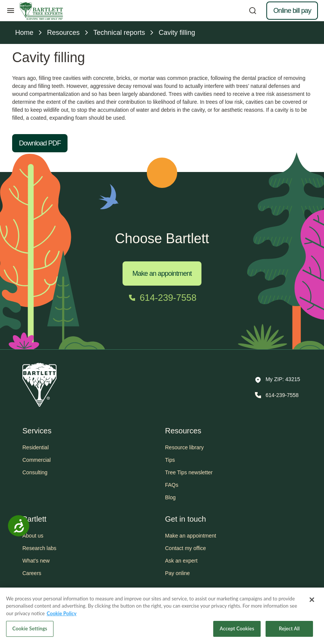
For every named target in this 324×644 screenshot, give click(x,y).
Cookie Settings (30, 631)
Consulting (35, 472)
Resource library (184, 447)
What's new (36, 561)
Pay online (177, 573)
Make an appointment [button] (191, 536)
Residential (35, 447)
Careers (32, 573)
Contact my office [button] (186, 548)
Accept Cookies (237, 631)
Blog (170, 497)
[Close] (312, 602)
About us (33, 536)
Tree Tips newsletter (189, 472)
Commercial (37, 460)
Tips (170, 460)
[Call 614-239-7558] (162, 298)
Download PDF (40, 143)
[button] (278, 380)
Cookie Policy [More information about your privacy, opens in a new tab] (62, 616)
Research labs (39, 548)
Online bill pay (292, 11)
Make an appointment (162, 274)
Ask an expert (181, 561)
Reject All (289, 631)
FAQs (172, 485)
